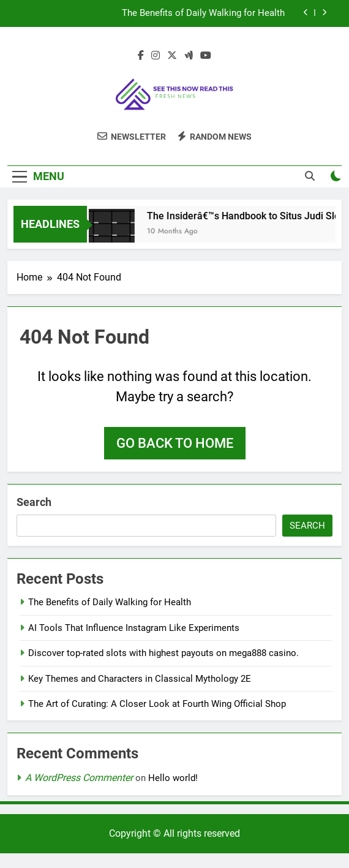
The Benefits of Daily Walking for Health (203, 13)
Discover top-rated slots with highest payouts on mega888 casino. (163, 653)
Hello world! (173, 778)
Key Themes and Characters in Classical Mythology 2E (140, 679)
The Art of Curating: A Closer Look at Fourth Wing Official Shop (157, 704)
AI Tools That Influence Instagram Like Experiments (134, 628)
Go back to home (175, 443)
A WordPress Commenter (79, 778)
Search (34, 502)
